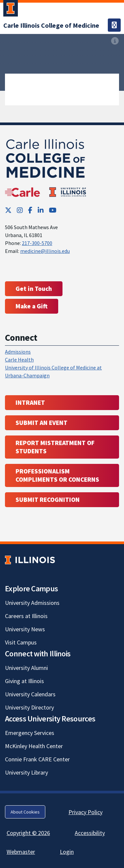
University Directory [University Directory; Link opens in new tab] (29, 707)
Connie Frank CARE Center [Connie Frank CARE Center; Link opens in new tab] (37, 759)
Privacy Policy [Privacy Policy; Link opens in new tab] (85, 812)
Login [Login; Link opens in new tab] (67, 852)
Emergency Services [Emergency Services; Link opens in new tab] (30, 733)
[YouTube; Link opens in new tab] (53, 210)
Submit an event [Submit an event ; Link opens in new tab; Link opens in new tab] (41, 423)
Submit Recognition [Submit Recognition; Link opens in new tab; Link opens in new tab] (48, 500)
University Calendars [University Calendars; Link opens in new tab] (30, 694)
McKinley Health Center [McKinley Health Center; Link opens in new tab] (34, 746)
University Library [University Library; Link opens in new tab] (26, 772)
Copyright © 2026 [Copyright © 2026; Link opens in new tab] (28, 833)
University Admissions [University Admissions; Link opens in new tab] (32, 603)
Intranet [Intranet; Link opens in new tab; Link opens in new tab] (30, 402)
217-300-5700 (37, 243)
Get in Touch (34, 289)
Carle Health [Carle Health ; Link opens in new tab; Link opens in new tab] (19, 360)
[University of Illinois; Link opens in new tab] (30, 560)
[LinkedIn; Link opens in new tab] (41, 210)
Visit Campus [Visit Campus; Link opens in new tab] (21, 642)
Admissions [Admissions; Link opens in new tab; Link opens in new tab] (18, 352)
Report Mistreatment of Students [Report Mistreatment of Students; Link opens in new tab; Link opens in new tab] (55, 447)
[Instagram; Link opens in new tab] (20, 210)
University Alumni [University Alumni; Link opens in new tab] (26, 668)
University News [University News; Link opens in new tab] (25, 629)
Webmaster (21, 852)
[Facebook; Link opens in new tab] (30, 210)
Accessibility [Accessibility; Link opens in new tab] (90, 833)
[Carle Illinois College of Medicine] (51, 25)
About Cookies (25, 812)
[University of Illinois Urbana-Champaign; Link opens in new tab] (11, 10)
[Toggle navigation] (114, 25)
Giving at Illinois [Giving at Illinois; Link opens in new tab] (24, 681)
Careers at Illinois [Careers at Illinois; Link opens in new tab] (26, 616)
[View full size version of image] (115, 41)
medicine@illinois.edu (45, 251)
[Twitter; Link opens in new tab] (8, 210)
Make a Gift (32, 306)
